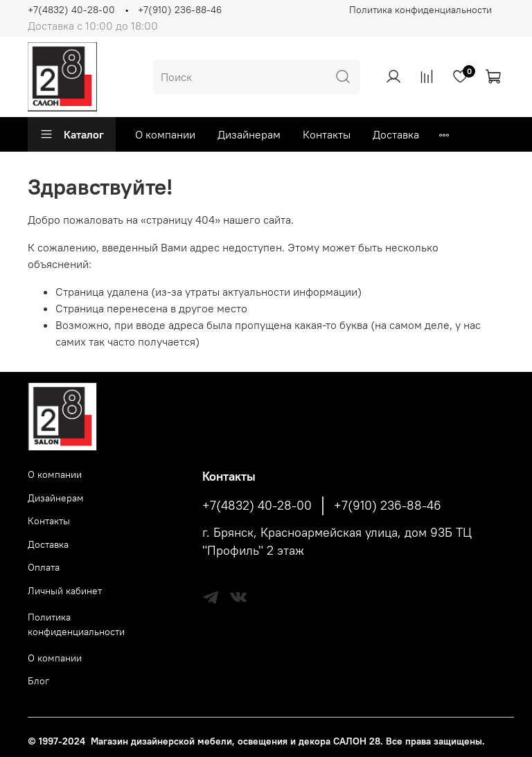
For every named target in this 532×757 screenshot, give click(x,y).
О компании (165, 134)
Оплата (44, 567)
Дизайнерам (249, 134)
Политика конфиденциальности (420, 10)
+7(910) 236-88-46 (180, 10)
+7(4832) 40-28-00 (71, 10)
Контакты (327, 134)
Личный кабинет (65, 591)
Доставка (396, 134)
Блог (38, 681)
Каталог (72, 134)
